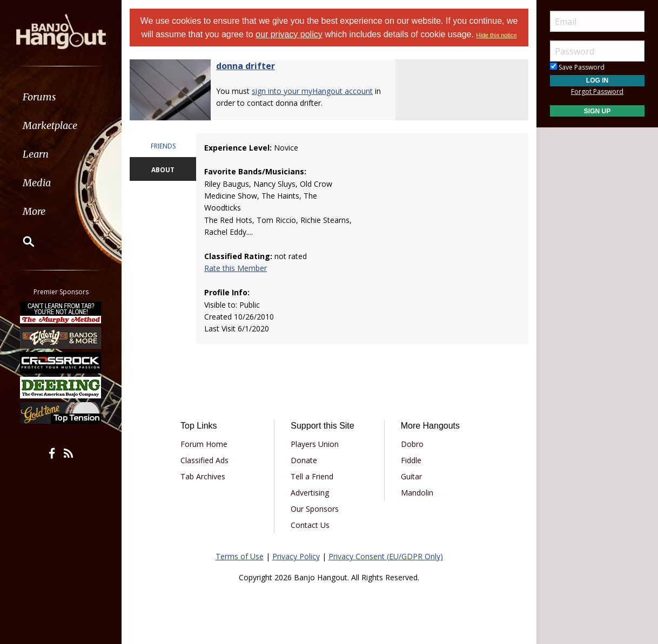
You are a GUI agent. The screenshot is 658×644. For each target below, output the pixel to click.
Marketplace (50, 126)
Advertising (310, 493)
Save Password (577, 67)
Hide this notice (496, 35)
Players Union (315, 444)
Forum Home (204, 444)
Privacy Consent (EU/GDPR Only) (386, 556)
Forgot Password (597, 91)
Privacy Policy (296, 556)
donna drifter (246, 66)
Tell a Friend (312, 476)
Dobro (412, 444)
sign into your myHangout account (312, 91)
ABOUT (163, 170)
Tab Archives (203, 476)
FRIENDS (163, 146)
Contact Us (310, 525)
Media (37, 183)
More (34, 211)
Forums (39, 97)
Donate (304, 460)
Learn (36, 154)
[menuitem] (61, 97)
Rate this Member (236, 268)
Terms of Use (240, 556)
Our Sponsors (315, 509)
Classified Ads (204, 460)
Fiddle (411, 460)
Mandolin (417, 493)
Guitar (411, 476)
